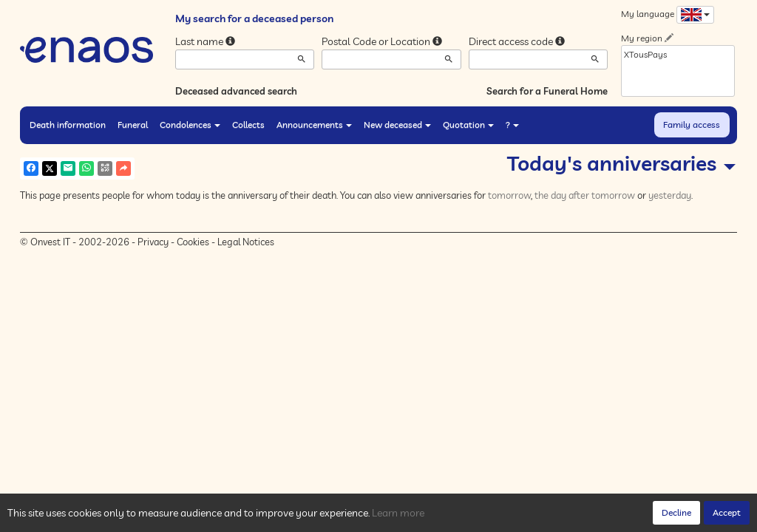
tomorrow (509, 195)
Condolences (190, 125)
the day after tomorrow (585, 195)
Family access (692, 125)
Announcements (314, 125)
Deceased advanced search (236, 91)
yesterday (670, 195)
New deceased (397, 125)
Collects (248, 125)
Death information (68, 125)
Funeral (133, 125)
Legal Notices (246, 242)
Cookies (193, 242)
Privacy (153, 242)
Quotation (468, 125)
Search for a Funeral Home (547, 91)
